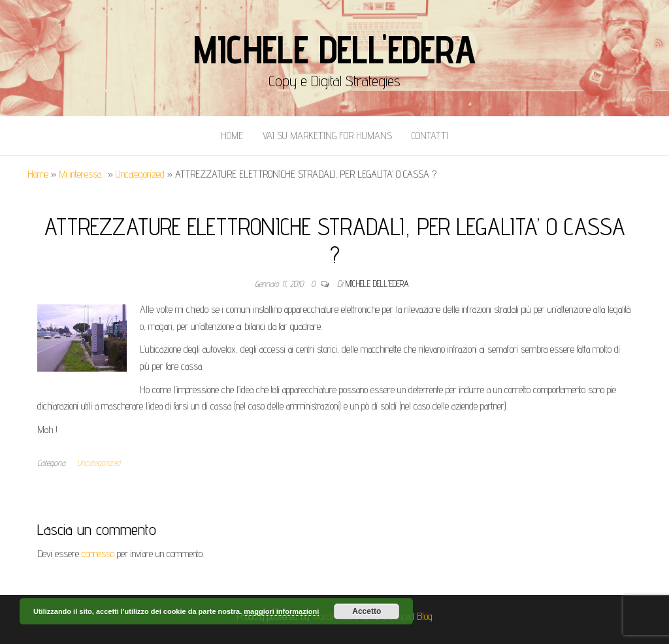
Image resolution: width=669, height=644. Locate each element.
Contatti (430, 136)
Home (232, 136)
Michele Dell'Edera (334, 49)
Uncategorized (140, 174)
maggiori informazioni (281, 611)
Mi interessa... (82, 174)
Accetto (367, 611)
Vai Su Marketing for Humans (327, 136)
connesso (98, 554)
